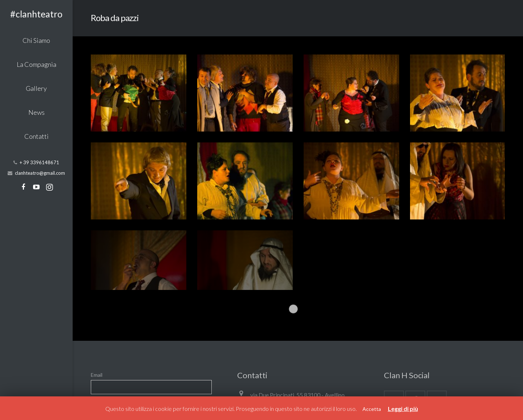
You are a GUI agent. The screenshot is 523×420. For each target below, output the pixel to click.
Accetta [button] (372, 409)
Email (97, 306)
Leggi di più (403, 409)
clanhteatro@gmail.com (40, 173)
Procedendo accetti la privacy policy (135, 334)
